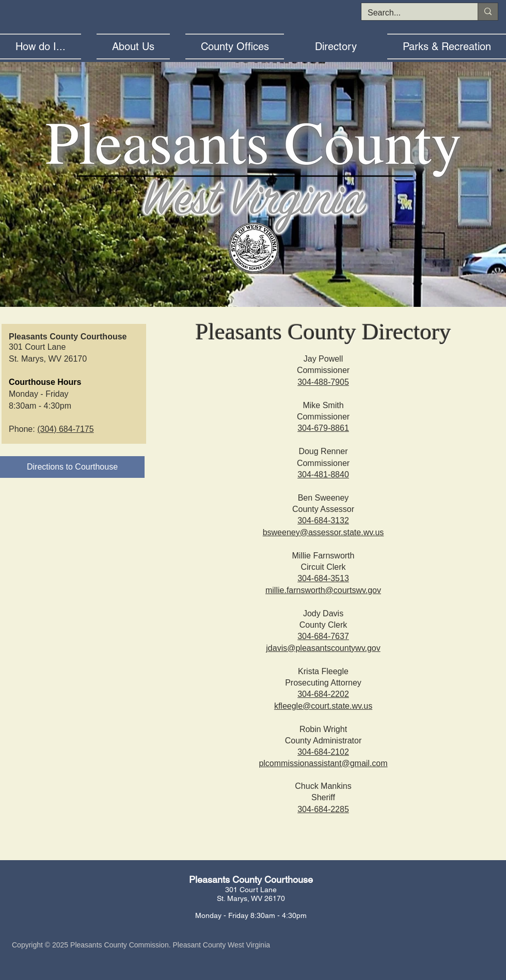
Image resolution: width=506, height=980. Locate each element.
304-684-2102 (323, 752)
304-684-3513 (323, 578)
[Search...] (412, 13)
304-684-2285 (323, 809)
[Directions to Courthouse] (72, 467)
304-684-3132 (323, 520)
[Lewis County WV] (249, 294)
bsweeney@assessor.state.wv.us (323, 532)
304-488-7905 (323, 382)
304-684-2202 (323, 694)
